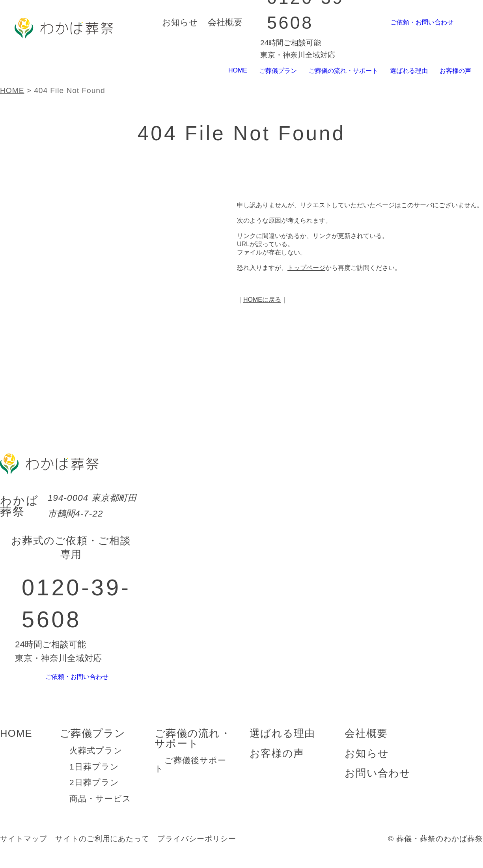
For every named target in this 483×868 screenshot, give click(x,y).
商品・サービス (100, 812)
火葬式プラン (96, 764)
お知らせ (180, 22)
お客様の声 (454, 71)
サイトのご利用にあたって (103, 852)
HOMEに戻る (262, 300)
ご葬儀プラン (262, 71)
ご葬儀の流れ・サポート (333, 71)
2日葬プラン (94, 796)
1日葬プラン (94, 780)
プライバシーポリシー (197, 852)
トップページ (306, 268)
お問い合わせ (378, 787)
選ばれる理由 (404, 71)
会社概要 (225, 22)
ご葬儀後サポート (190, 778)
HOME (219, 70)
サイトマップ (24, 852)
